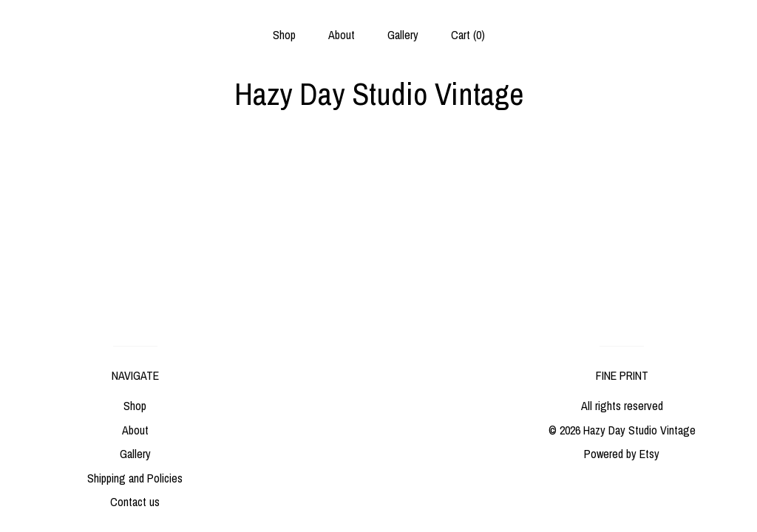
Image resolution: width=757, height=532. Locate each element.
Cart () (468, 35)
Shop (284, 35)
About (342, 35)
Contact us (135, 502)
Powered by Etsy (622, 454)
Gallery (403, 35)
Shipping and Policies (135, 478)
